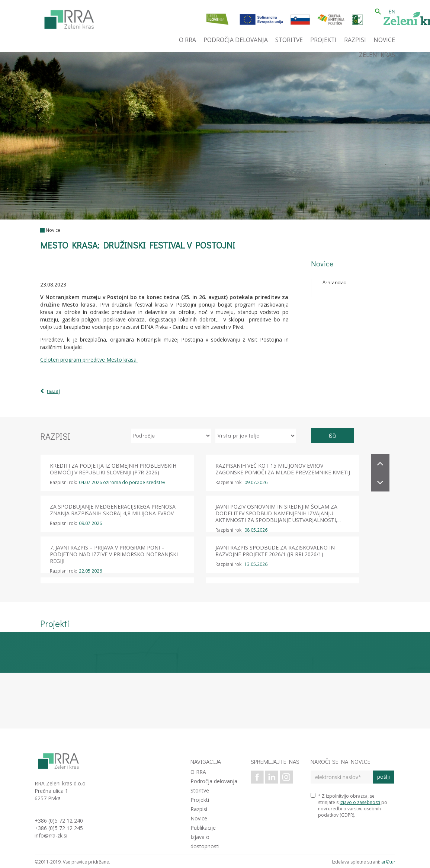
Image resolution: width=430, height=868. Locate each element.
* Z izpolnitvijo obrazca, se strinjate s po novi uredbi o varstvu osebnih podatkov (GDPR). (349, 805)
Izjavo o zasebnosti (360, 802)
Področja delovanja (214, 781)
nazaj (53, 391)
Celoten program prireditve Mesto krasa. (89, 360)
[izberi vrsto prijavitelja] (256, 436)
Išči (332, 435)
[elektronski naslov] (342, 777)
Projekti (200, 800)
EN (392, 11)
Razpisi (199, 809)
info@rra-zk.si (51, 835)
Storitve (200, 790)
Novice (53, 230)
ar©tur (388, 862)
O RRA (198, 772)
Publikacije (203, 828)
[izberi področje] (171, 436)
